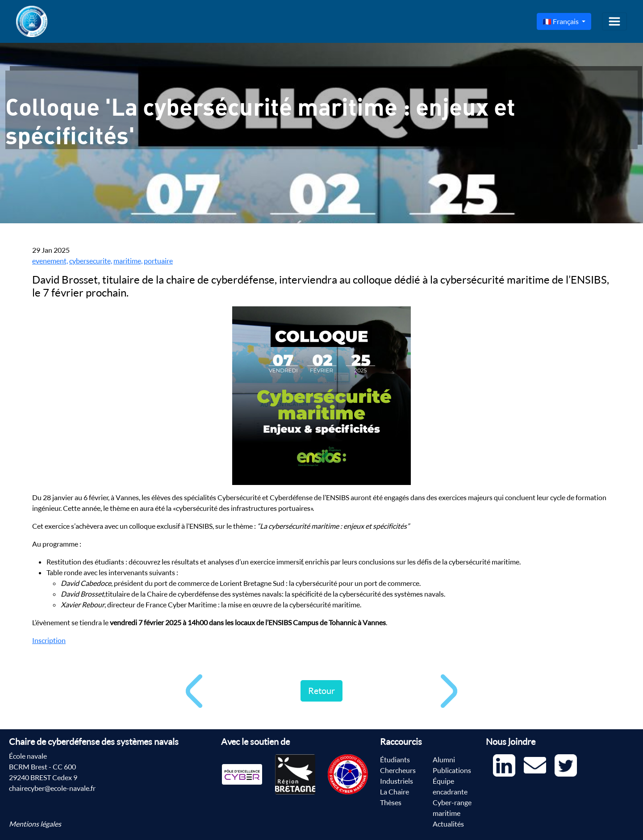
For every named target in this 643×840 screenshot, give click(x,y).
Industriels (397, 781)
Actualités (448, 824)
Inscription (49, 640)
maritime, (128, 261)
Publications (452, 770)
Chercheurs (398, 770)
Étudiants (395, 760)
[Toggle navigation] (614, 21)
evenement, (50, 261)
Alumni (444, 760)
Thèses (391, 802)
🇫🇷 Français (561, 21)
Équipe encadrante (450, 786)
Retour (321, 691)
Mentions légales (35, 824)
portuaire (158, 261)
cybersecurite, (91, 261)
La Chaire (395, 792)
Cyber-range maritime (452, 808)
